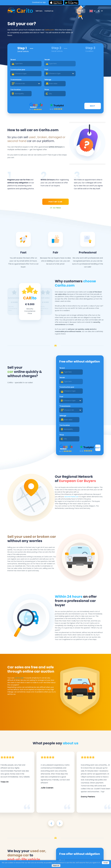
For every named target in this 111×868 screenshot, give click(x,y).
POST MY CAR (55, 185)
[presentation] (51, 766)
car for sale (20, 627)
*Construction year (65, 61)
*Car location (62, 71)
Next (93, 88)
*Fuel (82, 61)
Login (78, 11)
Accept (106, 863)
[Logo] (19, 11)
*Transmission (17, 71)
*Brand (14, 61)
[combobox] (90, 65)
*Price (82, 71)
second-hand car (72, 445)
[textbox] (90, 65)
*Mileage (38, 71)
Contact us (50, 11)
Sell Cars (40, 11)
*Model (37, 61)
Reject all (56, 866)
